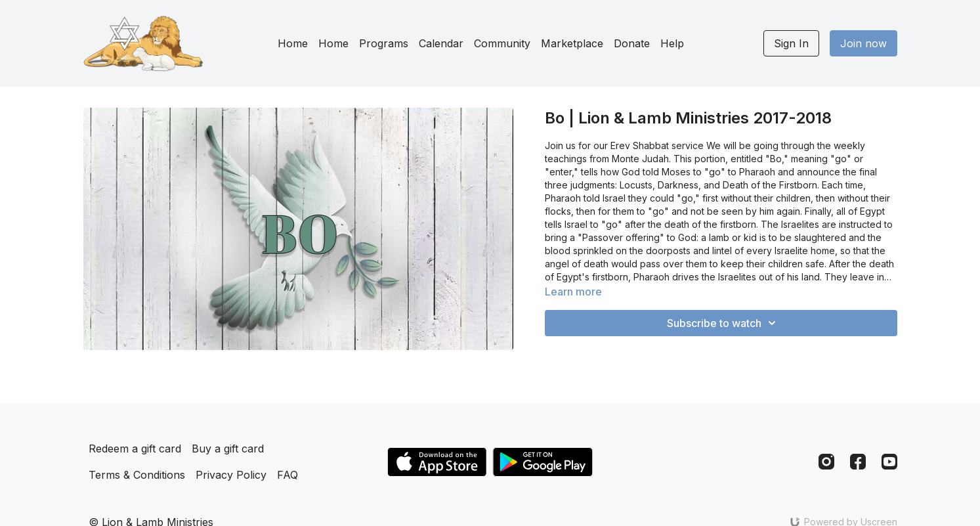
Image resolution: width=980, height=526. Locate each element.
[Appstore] (437, 462)
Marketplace (572, 43)
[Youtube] (889, 462)
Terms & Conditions (137, 475)
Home (293, 43)
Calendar (441, 43)
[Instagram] (826, 462)
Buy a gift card (228, 449)
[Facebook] (858, 462)
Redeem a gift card (135, 449)
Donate (632, 43)
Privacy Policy (231, 475)
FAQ (288, 475)
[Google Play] (543, 462)
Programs (384, 43)
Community (502, 43)
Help (672, 43)
